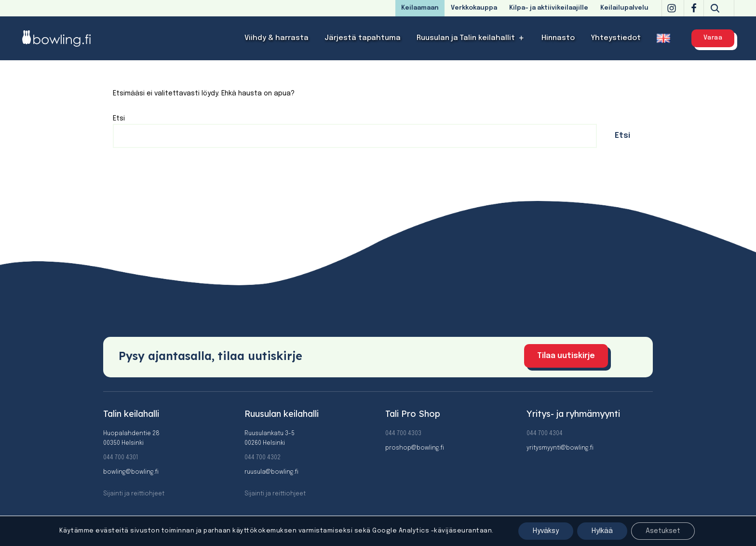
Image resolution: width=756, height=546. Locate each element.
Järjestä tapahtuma (363, 38)
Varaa (713, 38)
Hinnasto (558, 38)
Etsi (119, 119)
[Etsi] (715, 8)
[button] (521, 38)
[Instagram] (672, 8)
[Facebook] (694, 8)
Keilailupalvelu (624, 8)
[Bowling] (63, 38)
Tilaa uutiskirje (566, 356)
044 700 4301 (121, 458)
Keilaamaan (420, 8)
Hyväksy (546, 531)
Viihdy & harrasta (277, 38)
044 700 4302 (263, 458)
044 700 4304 (545, 434)
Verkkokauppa (474, 8)
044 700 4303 (403, 434)
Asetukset (663, 531)
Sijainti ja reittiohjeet (134, 494)
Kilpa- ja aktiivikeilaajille (549, 8)
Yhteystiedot (616, 38)
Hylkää (602, 531)
